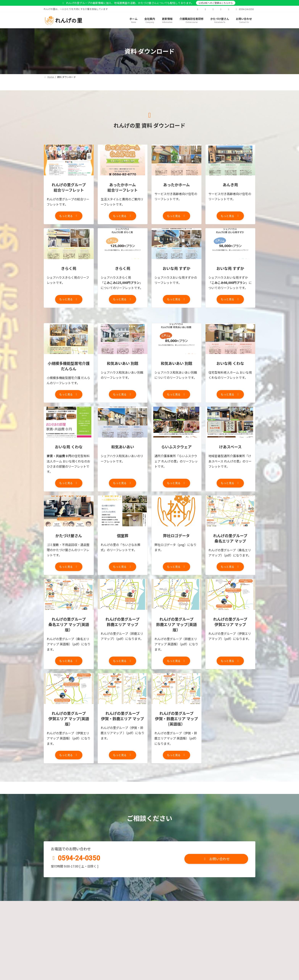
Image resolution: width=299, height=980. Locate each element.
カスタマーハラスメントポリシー (123, 913)
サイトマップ (223, 913)
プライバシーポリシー (81, 913)
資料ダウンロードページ (192, 913)
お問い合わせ (160, 913)
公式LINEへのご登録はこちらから (216, 3)
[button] (69, 216)
